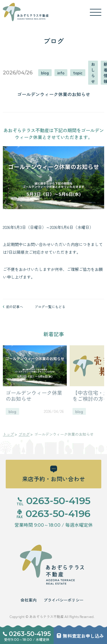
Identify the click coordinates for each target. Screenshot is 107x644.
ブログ (24, 434)
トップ (8, 434)
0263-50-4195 (30, 634)
